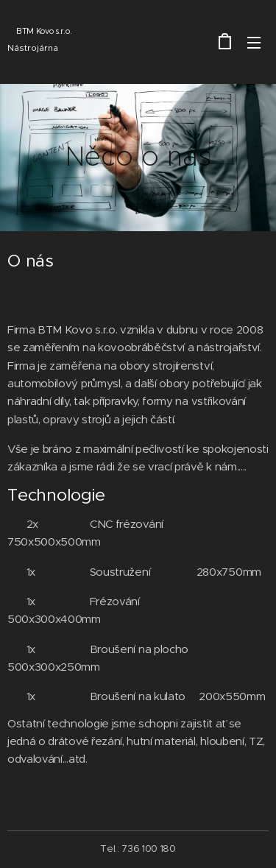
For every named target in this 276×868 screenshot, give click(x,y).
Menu (254, 43)
